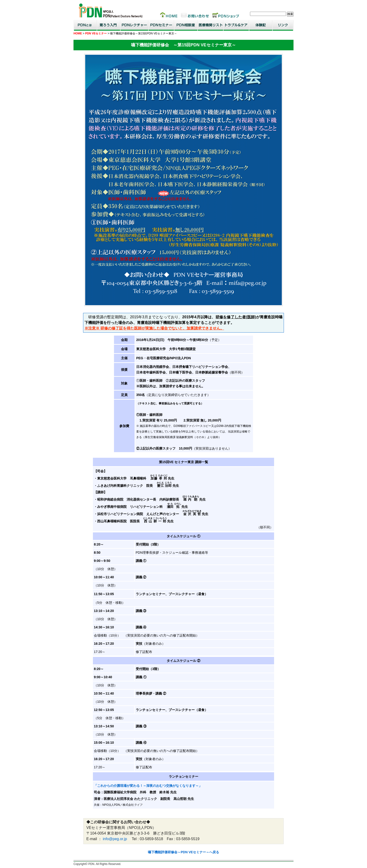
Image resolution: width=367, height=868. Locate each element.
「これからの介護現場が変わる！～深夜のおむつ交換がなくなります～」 (148, 786)
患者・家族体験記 (261, 25)
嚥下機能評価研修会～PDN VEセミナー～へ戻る (183, 852)
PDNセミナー (161, 25)
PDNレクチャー (134, 25)
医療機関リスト (210, 25)
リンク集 (283, 25)
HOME (78, 33)
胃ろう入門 (109, 25)
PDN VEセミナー (96, 33)
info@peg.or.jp (115, 839)
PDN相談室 (186, 25)
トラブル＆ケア (236, 25)
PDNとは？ (85, 25)
